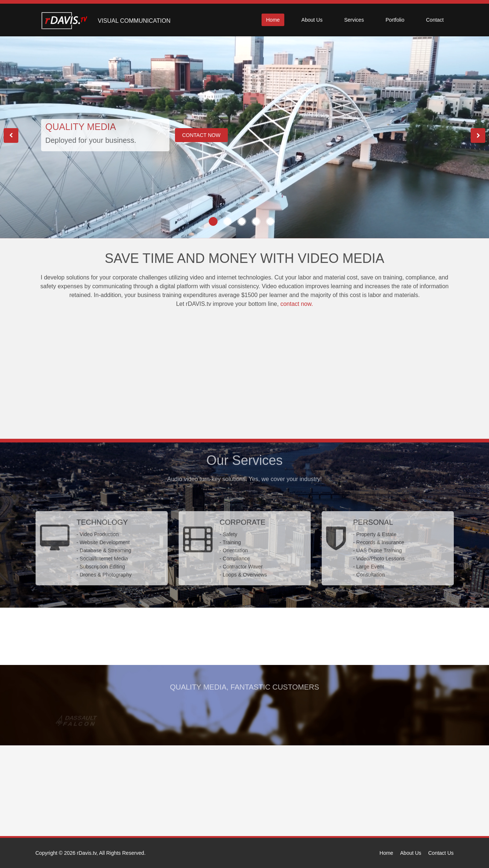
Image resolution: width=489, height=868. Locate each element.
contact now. (297, 304)
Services (354, 20)
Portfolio (395, 20)
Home (273, 20)
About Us (312, 20)
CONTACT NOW (201, 135)
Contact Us (441, 853)
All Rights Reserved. (122, 853)
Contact (435, 20)
